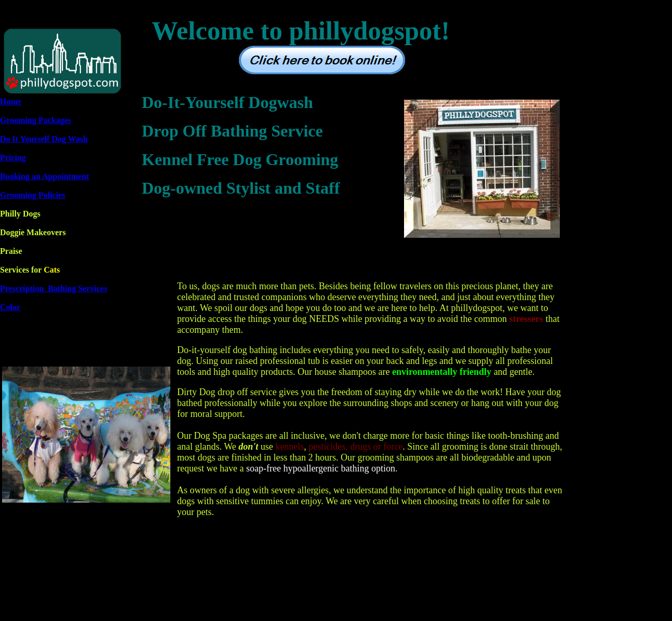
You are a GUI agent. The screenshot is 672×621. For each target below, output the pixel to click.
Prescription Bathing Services (53, 288)
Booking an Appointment (45, 176)
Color (10, 307)
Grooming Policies (32, 195)
